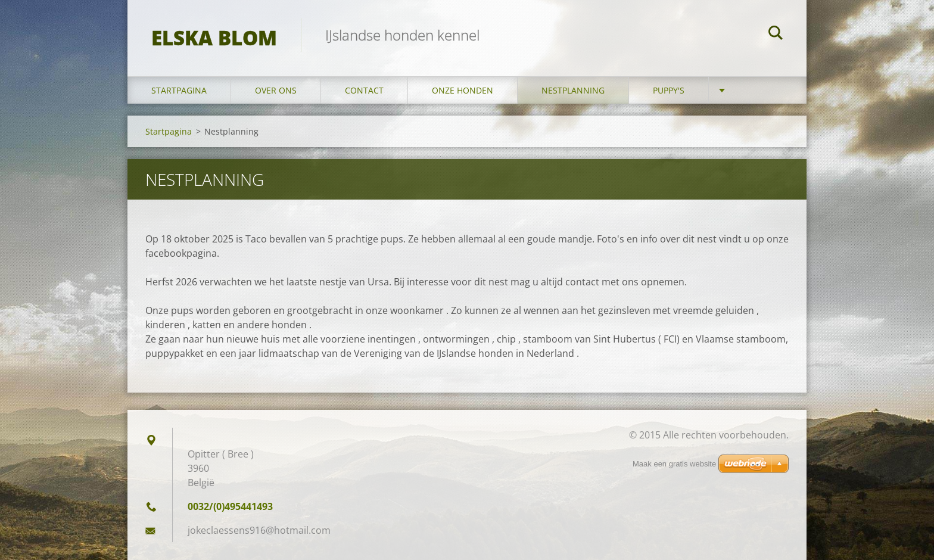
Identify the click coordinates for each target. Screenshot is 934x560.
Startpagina (179, 90)
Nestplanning (573, 90)
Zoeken (776, 35)
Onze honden (463, 90)
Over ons (276, 90)
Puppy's (669, 90)
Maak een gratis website (674, 464)
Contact (364, 90)
